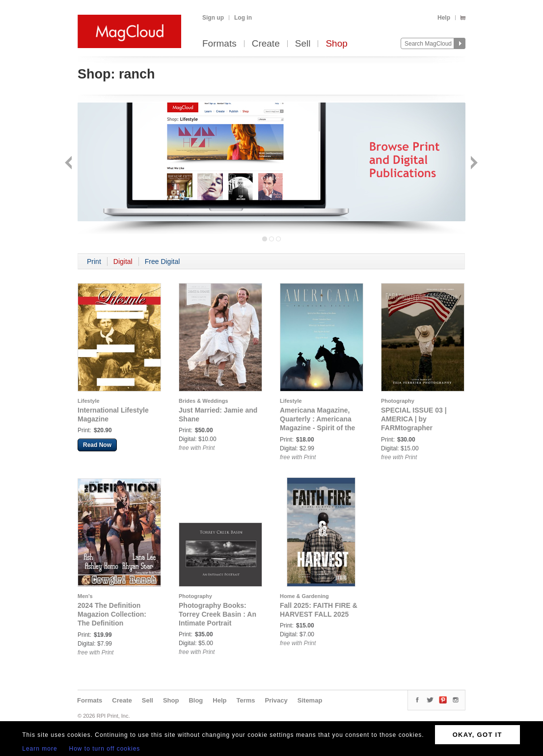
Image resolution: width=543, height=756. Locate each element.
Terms (245, 700)
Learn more (40, 749)
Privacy (276, 700)
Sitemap (310, 700)
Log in (243, 18)
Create (266, 44)
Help (444, 18)
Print (94, 261)
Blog (196, 700)
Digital (123, 261)
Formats (219, 44)
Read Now (97, 445)
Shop (336, 44)
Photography (398, 401)
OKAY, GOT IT (477, 735)
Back (69, 164)
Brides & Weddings (204, 401)
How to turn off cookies (105, 749)
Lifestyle (89, 401)
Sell (303, 44)
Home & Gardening (304, 596)
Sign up (213, 18)
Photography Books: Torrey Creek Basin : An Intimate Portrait (217, 614)
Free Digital (163, 261)
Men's (85, 596)
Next (473, 164)
